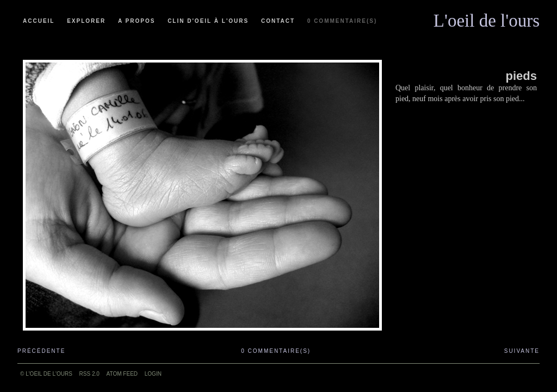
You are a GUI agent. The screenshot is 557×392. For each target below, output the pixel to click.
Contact (278, 21)
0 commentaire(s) (342, 21)
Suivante (522, 351)
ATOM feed (122, 374)
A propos (137, 21)
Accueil (39, 21)
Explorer (86, 21)
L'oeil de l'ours (487, 18)
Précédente (41, 351)
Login (153, 374)
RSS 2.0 (89, 374)
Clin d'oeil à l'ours (208, 21)
